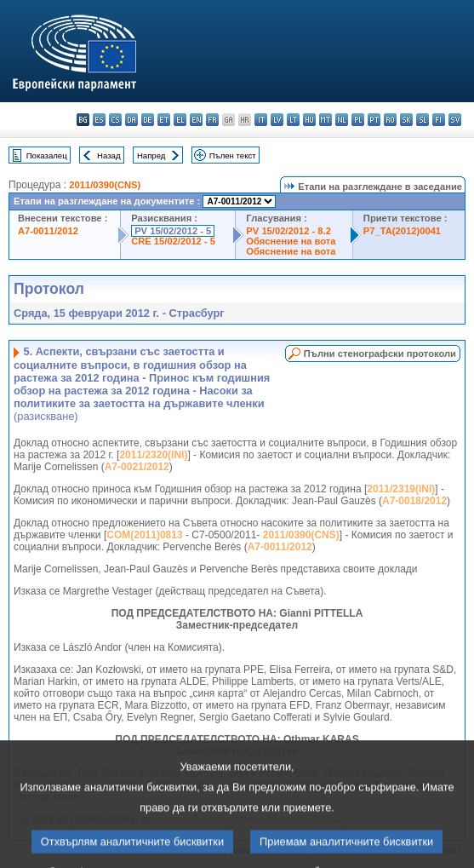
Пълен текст (233, 155)
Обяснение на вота (291, 241)
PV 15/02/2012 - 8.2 (288, 231)
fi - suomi (439, 120)
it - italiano (261, 120)
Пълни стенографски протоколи (380, 354)
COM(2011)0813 (144, 535)
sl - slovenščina (423, 120)
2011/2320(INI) (153, 455)
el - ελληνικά (180, 120)
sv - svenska (455, 120)
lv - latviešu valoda (277, 120)
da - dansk (131, 120)
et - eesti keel (164, 120)
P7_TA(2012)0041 (402, 231)
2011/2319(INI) (401, 489)
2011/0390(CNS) (105, 185)
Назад (109, 155)
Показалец (47, 155)
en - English (196, 120)
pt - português (374, 120)
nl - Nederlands (342, 120)
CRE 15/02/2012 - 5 (173, 241)
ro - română (390, 120)
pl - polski (358, 120)
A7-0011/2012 (48, 231)
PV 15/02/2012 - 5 (173, 231)
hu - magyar (309, 120)
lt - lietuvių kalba (293, 120)
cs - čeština (115, 120)
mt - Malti (326, 120)
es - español (99, 120)
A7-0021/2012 (137, 467)
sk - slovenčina (406, 120)
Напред (151, 155)
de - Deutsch (148, 120)
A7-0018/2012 (414, 501)
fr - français (212, 120)
